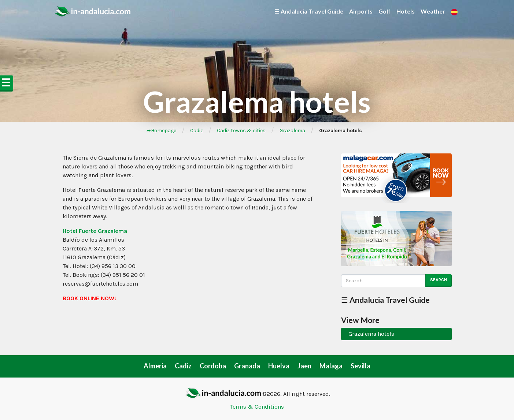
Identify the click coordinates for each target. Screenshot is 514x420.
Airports (361, 11)
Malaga (331, 366)
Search (439, 280)
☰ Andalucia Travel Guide (309, 11)
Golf (384, 11)
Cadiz (197, 131)
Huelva (279, 366)
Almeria (155, 366)
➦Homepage (161, 131)
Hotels (406, 11)
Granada (247, 366)
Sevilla (360, 366)
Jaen (304, 366)
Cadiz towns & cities (241, 131)
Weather (433, 11)
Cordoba (213, 366)
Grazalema (292, 131)
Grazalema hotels (371, 334)
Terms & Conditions (257, 407)
